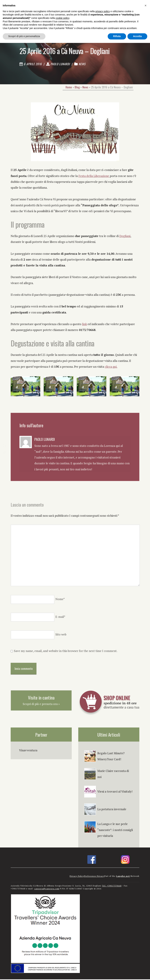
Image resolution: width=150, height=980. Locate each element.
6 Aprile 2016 (31, 64)
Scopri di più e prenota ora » (41, 705)
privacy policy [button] (103, 11)
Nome (60, 600)
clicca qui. (111, 367)
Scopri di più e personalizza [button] (24, 36)
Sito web (61, 635)
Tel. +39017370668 (112, 886)
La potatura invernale (112, 810)
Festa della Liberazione (94, 177)
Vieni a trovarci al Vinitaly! (115, 792)
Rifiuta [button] (117, 36)
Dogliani (125, 237)
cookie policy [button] (62, 18)
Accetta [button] (137, 36)
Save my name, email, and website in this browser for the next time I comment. (66, 652)
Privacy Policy (77, 877)
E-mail (60, 618)
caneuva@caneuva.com (47, 889)
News (82, 64)
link (84, 325)
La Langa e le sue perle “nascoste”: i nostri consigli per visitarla (115, 831)
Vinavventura (28, 751)
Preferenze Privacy (94, 877)
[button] (146, 5)
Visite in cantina (41, 698)
